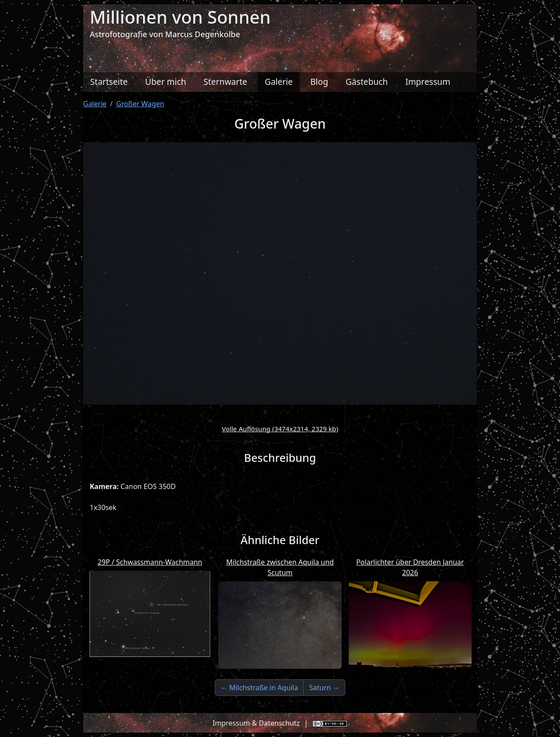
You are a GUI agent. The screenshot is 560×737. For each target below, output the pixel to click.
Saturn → (324, 688)
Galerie (279, 82)
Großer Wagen (140, 104)
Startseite (109, 82)
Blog (319, 82)
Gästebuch (367, 82)
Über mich (166, 82)
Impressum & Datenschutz (256, 723)
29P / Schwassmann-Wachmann (150, 562)
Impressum (428, 82)
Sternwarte (225, 82)
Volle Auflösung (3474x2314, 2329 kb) (280, 429)
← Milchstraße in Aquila (259, 688)
